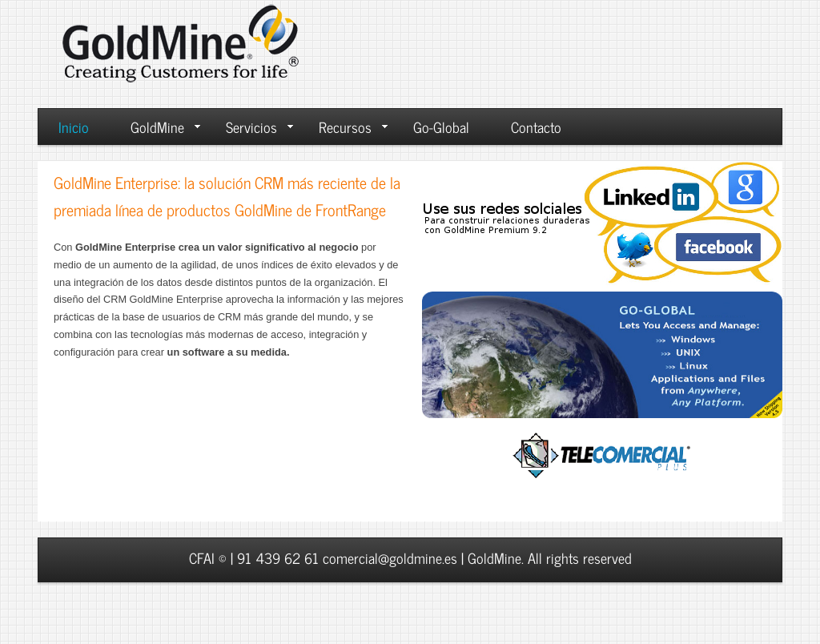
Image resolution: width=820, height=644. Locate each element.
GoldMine (165, 127)
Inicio (74, 127)
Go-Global (441, 127)
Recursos (353, 127)
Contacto (536, 127)
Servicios (259, 127)
